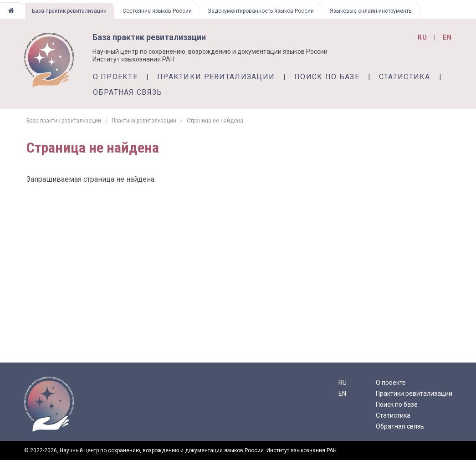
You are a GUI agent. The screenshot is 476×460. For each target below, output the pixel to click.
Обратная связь (128, 92)
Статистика (405, 77)
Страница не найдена (215, 121)
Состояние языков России (157, 11)
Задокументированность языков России (261, 11)
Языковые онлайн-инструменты (371, 11)
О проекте (115, 77)
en (447, 37)
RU (343, 383)
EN (342, 394)
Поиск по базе (327, 77)
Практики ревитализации (216, 77)
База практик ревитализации (69, 11)
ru (422, 37)
